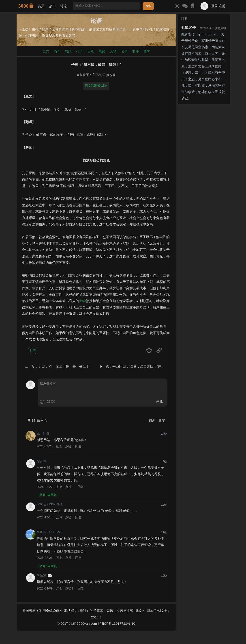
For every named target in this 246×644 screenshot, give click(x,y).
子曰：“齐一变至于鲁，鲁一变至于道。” (68, 366)
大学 (82, 301)
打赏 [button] (33, 350)
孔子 (79, 51)
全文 (46, 51)
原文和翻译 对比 (96, 86)
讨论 (64, 6)
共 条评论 (37, 420)
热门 (52, 6)
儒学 (147, 51)
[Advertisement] (204, 173)
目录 (91, 51)
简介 (57, 51)
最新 (153, 420)
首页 (41, 6)
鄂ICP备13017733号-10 (117, 623)
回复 (78, 446)
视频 (102, 51)
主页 (95, 75)
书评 (135, 51)
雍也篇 (111, 75)
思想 (68, 51)
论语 (103, 75)
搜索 (148, 6)
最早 (162, 420)
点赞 (68, 446)
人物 (113, 51)
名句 (124, 51)
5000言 (26, 6)
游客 (50, 576)
